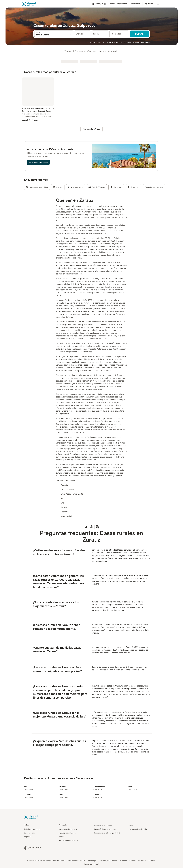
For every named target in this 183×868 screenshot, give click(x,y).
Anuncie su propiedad (119, 4)
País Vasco (107, 42)
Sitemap (152, 861)
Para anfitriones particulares (105, 829)
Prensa (62, 837)
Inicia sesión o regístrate (38, 162)
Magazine (28, 837)
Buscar (139, 34)
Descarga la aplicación (138, 829)
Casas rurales (95, 42)
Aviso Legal (92, 861)
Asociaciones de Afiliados (69, 840)
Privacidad (123, 861)
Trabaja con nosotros (32, 829)
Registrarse (148, 4)
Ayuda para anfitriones (68, 833)
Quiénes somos (30, 833)
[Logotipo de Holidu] (92, 817)
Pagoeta (128, 42)
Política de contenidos (138, 861)
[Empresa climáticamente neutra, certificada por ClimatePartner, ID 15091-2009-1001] (33, 848)
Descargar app (99, 4)
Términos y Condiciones (108, 861)
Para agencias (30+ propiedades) (107, 833)
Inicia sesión (136, 4)
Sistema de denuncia (91, 864)
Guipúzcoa (118, 42)
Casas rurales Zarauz (142, 42)
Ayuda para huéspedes (68, 829)
